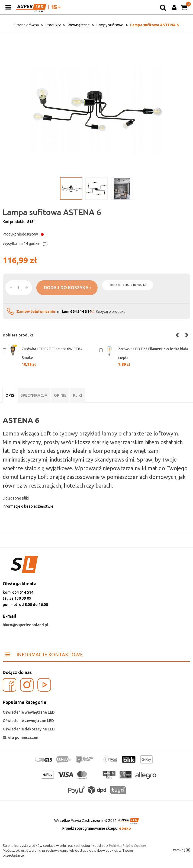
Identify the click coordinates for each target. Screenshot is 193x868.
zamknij (182, 850)
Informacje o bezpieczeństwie (28, 506)
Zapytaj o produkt (110, 311)
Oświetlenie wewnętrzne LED (29, 712)
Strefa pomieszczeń (20, 737)
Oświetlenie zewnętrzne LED (28, 721)
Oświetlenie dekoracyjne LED (29, 729)
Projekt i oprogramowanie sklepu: (97, 828)
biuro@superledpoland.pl (25, 625)
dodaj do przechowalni (128, 285)
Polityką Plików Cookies (128, 845)
